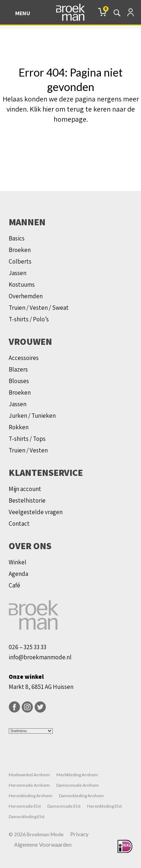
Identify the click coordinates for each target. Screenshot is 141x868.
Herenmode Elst (25, 806)
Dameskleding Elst (27, 817)
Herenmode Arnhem (29, 785)
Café (14, 585)
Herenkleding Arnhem (31, 796)
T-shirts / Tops (27, 439)
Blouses (19, 381)
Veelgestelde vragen (36, 512)
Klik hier (42, 109)
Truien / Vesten (28, 450)
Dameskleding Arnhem (81, 796)
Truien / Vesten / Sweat (39, 308)
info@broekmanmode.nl (40, 657)
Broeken (20, 250)
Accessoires (24, 358)
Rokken (19, 427)
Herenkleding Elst (104, 806)
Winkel (18, 562)
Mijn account (25, 489)
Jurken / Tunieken (32, 416)
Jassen (18, 273)
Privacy (79, 834)
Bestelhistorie (27, 500)
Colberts (20, 261)
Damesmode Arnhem (78, 785)
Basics (17, 238)
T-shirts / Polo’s (29, 319)
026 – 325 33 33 (27, 647)
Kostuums (22, 285)
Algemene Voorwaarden (43, 845)
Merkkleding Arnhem (77, 775)
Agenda (18, 574)
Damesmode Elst (64, 806)
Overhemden (26, 296)
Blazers (18, 369)
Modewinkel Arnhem (29, 775)
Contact (19, 524)
